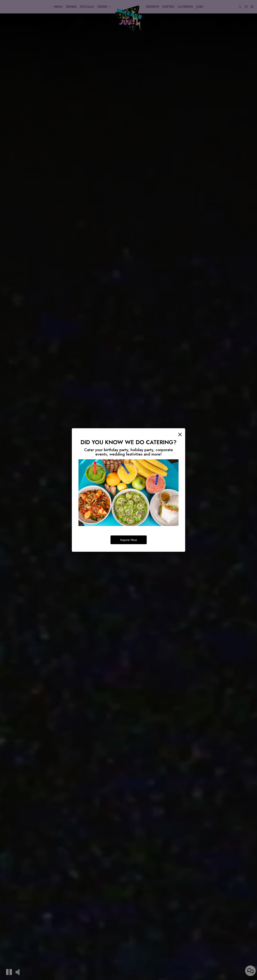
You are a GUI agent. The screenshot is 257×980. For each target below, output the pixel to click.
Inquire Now (129, 540)
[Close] (180, 434)
